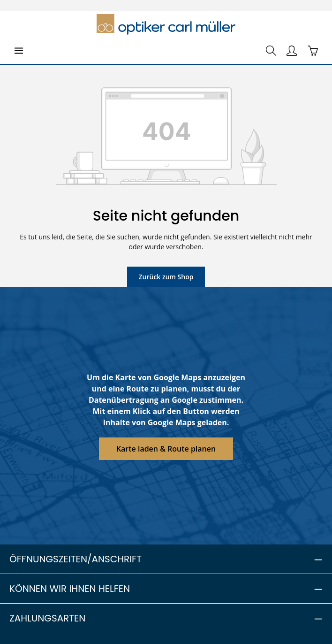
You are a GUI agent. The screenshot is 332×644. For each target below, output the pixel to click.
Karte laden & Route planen (166, 448)
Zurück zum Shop (166, 276)
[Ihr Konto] (292, 51)
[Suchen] (271, 51)
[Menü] (19, 51)
